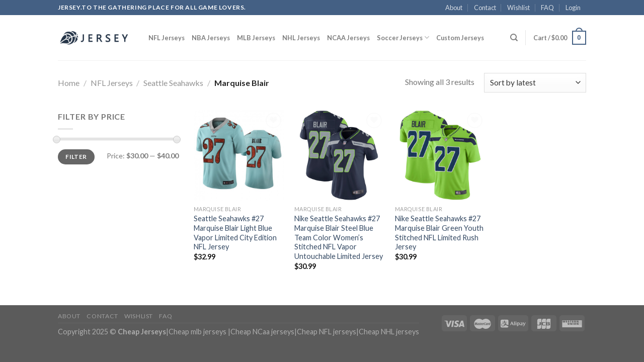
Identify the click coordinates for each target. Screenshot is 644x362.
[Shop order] (535, 83)
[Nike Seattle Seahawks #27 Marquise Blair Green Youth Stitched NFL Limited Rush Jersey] (440, 155)
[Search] (514, 38)
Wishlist (518, 8)
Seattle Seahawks (173, 83)
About (454, 8)
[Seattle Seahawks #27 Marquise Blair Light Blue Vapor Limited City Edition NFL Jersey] (239, 155)
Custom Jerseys (460, 38)
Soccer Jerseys (403, 37)
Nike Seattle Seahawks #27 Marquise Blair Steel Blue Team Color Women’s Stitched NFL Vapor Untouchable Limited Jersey (339, 237)
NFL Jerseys (167, 38)
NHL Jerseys (301, 38)
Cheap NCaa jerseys (262, 332)
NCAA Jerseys (348, 38)
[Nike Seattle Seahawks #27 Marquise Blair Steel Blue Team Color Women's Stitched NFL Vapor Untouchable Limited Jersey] (340, 155)
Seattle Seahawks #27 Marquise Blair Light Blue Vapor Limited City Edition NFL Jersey (235, 233)
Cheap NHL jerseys (389, 332)
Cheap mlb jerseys (197, 332)
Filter (76, 157)
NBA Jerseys (211, 38)
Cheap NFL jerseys (327, 332)
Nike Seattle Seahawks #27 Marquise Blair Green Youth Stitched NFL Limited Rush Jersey (439, 233)
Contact (485, 8)
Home (69, 83)
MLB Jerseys (256, 38)
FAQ (547, 8)
